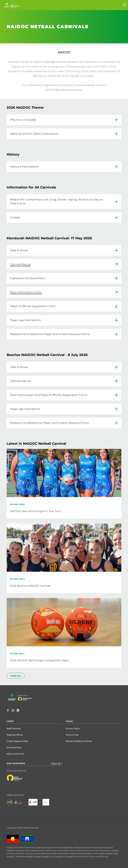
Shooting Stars (14, 747)
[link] (64, 264)
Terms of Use (72, 735)
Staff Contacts (14, 728)
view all (16, 676)
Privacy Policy (73, 728)
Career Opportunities (17, 741)
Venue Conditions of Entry (79, 741)
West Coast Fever (15, 754)
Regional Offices (15, 735)
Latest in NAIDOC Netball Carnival (36, 444)
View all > (57, 764)
